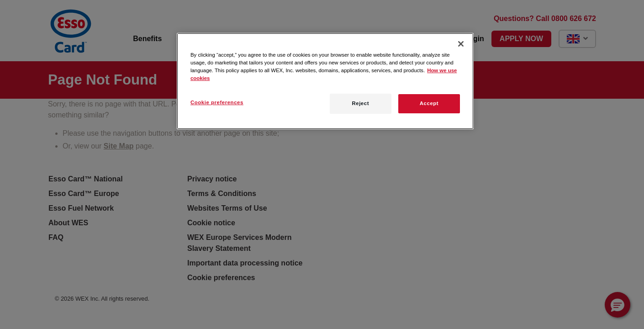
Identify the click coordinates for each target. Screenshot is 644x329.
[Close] (461, 44)
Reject (360, 103)
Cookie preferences (217, 102)
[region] (325, 81)
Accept (429, 103)
